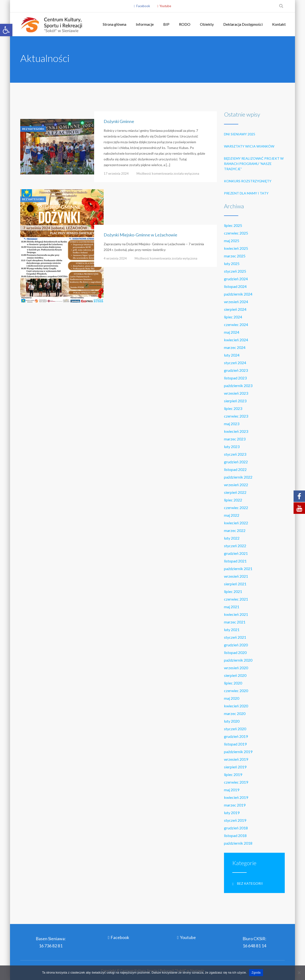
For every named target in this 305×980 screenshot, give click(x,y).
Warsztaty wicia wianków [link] (249, 146)
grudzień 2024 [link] (236, 279)
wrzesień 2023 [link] (236, 393)
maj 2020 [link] (232, 698)
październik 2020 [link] (238, 660)
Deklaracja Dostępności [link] (243, 24)
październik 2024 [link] (238, 294)
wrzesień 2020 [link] (236, 668)
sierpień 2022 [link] (235, 492)
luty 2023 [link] (232, 447)
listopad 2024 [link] (235, 286)
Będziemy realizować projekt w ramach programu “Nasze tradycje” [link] (254, 164)
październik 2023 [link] (238, 385)
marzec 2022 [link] (235, 530)
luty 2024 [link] (232, 355)
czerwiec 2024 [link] (236, 324)
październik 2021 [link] (238, 569)
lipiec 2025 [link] (233, 225)
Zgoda (256, 972)
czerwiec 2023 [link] (236, 416)
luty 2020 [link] (232, 721)
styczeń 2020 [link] (235, 729)
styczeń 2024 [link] (235, 363)
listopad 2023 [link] (235, 378)
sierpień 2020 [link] (235, 675)
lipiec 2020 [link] (233, 683)
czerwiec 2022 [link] (236, 508)
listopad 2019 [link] (235, 744)
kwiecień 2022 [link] (236, 523)
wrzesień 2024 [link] (236, 302)
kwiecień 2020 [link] (236, 706)
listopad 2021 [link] (235, 561)
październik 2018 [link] (238, 843)
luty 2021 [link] (232, 630)
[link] (6, 30)
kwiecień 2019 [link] (236, 797)
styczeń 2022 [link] (235, 546)
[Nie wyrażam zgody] (299, 973)
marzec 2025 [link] (235, 256)
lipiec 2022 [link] (233, 500)
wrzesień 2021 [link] (236, 576)
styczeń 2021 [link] (235, 637)
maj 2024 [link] (232, 332)
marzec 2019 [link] (235, 805)
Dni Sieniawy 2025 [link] (240, 134)
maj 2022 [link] (232, 515)
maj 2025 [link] (232, 241)
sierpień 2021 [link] (235, 584)
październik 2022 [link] (238, 477)
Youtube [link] (165, 6)
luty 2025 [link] (232, 263)
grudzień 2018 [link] (236, 828)
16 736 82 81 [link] (51, 946)
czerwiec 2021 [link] (236, 599)
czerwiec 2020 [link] (236, 691)
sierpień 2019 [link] (235, 767)
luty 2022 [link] (232, 538)
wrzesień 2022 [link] (236, 485)
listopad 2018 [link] (235, 835)
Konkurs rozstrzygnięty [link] (248, 181)
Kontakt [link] (279, 24)
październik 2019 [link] (238, 752)
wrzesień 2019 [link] (236, 759)
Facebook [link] (143, 6)
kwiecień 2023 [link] (236, 431)
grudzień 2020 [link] (236, 645)
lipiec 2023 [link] (233, 408)
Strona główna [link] (114, 24)
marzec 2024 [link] (235, 347)
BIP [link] (166, 24)
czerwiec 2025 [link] (236, 233)
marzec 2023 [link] (235, 439)
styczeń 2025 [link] (235, 271)
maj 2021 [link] (232, 607)
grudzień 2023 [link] (236, 370)
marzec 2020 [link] (235, 713)
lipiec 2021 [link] (233, 591)
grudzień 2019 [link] (236, 736)
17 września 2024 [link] (116, 174)
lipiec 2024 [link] (233, 317)
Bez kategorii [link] (33, 129)
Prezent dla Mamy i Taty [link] (246, 193)
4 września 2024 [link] (115, 258)
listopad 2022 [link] (235, 469)
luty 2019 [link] (232, 813)
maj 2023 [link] (232, 424)
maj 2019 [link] (232, 790)
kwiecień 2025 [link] (236, 248)
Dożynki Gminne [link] (119, 121)
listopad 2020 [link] (235, 652)
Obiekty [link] (207, 24)
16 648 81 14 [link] (254, 946)
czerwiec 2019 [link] (236, 782)
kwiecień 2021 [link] (236, 614)
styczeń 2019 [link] (235, 820)
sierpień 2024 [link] (235, 309)
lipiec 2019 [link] (233, 774)
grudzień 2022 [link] (236, 462)
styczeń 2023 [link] (235, 454)
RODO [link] (185, 24)
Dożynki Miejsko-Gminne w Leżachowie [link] (140, 235)
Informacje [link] (145, 24)
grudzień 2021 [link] (236, 553)
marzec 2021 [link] (235, 622)
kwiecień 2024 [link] (236, 340)
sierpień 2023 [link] (235, 401)
